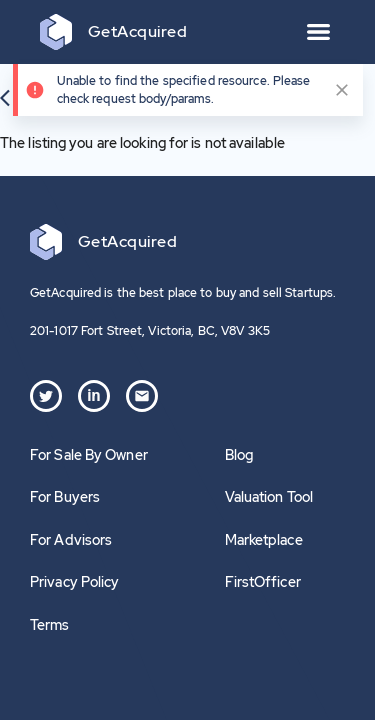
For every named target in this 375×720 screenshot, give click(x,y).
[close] (342, 90)
